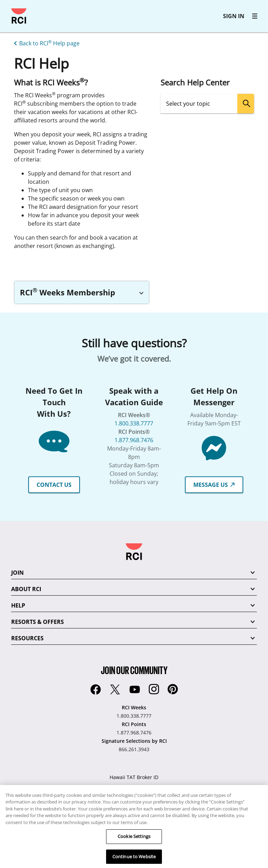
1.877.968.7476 (134, 440)
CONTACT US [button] (54, 485)
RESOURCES (27, 638)
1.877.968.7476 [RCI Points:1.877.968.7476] (134, 733)
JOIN (17, 573)
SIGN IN (234, 16)
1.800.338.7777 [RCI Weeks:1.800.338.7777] (134, 716)
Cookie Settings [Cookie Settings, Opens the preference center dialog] (134, 847)
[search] (246, 104)
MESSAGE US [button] (214, 485)
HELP (18, 605)
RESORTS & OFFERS (38, 622)
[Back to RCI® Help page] (45, 43)
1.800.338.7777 (134, 423)
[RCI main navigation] (255, 16)
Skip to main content (9, 9)
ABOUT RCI (26, 589)
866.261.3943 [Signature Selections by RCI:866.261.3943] (134, 749)
